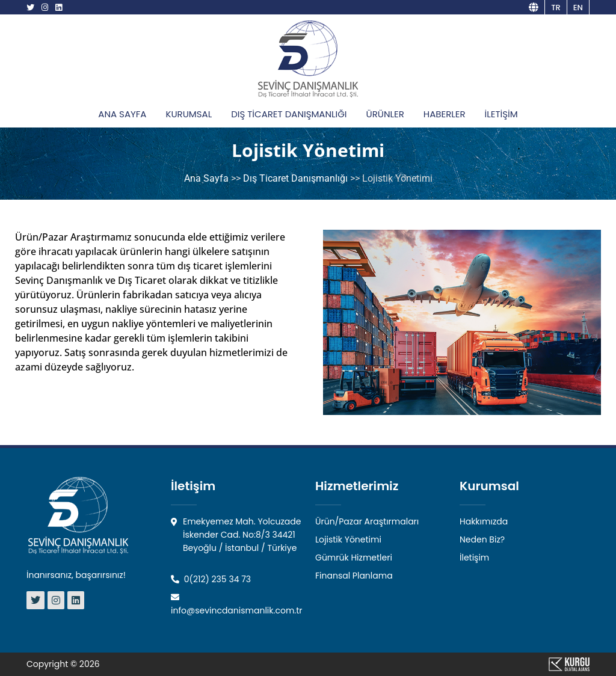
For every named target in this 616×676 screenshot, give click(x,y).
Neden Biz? (482, 539)
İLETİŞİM (501, 114)
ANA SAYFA (122, 114)
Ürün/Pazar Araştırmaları (367, 521)
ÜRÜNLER (385, 114)
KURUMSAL (189, 114)
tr (556, 8)
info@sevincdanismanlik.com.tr (237, 605)
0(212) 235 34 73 (211, 579)
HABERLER (445, 114)
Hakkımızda (484, 521)
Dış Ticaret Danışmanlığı (295, 178)
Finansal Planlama (354, 576)
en (578, 8)
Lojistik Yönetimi (348, 539)
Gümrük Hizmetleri (354, 558)
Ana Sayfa (206, 178)
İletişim (474, 558)
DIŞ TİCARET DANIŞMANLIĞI (289, 114)
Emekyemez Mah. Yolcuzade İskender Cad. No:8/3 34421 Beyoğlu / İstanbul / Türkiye (236, 535)
